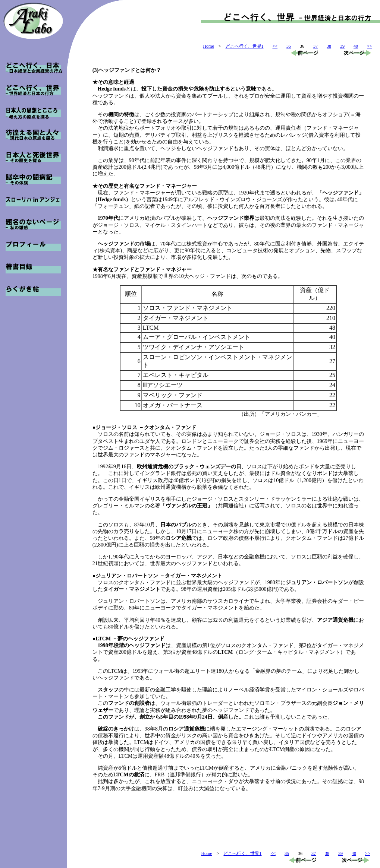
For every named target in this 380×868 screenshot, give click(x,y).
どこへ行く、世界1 (245, 46)
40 (356, 46)
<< (275, 46)
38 (329, 46)
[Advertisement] (228, 827)
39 (342, 46)
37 (315, 46)
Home (208, 46)
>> (370, 46)
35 (289, 46)
